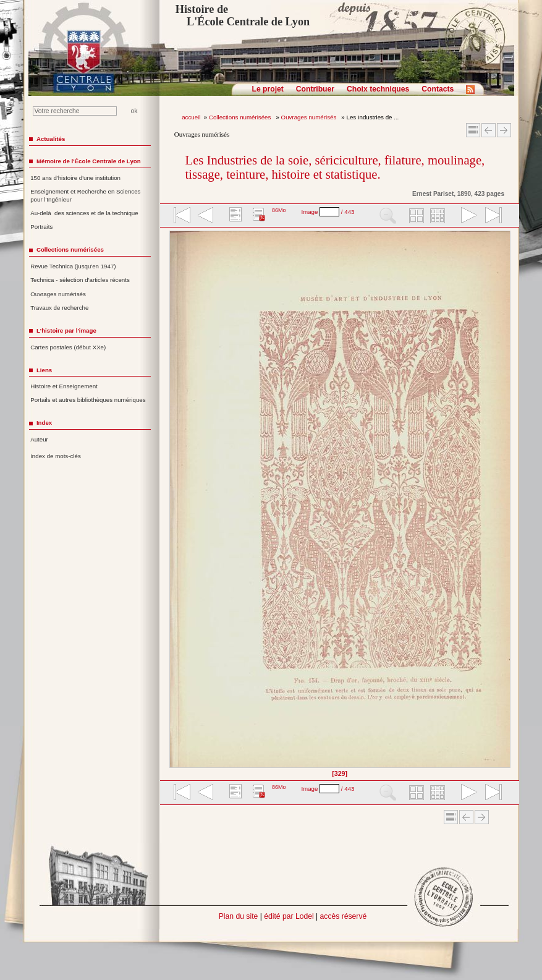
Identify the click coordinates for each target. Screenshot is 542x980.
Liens (44, 370)
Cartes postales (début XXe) (68, 347)
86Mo (279, 210)
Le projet (268, 89)
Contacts (438, 89)
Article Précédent (489, 130)
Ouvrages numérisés (310, 117)
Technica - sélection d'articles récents (80, 280)
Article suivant (504, 130)
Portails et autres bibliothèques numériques (88, 400)
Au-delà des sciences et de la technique (84, 213)
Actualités (51, 139)
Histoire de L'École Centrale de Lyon (243, 15)
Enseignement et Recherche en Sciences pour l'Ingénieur (85, 195)
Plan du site (239, 916)
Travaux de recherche (59, 308)
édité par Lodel (289, 916)
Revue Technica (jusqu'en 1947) (73, 266)
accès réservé (344, 916)
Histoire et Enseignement (64, 386)
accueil (191, 117)
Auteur (39, 439)
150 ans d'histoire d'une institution (75, 178)
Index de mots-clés (56, 456)
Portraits (41, 227)
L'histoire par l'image (66, 330)
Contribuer (315, 89)
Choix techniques (378, 89)
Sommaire (473, 130)
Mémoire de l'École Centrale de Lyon (89, 161)
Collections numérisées (241, 117)
